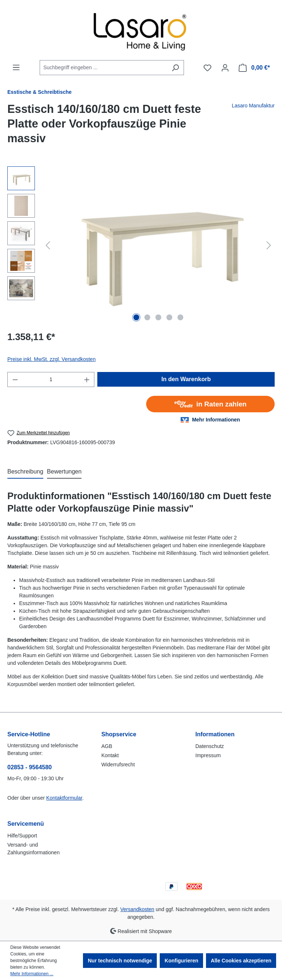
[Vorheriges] (48, 245)
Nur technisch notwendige (120, 961)
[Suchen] (175, 68)
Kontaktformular (64, 798)
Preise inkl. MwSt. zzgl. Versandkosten (51, 359)
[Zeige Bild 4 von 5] (169, 317)
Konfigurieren (181, 961)
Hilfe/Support (22, 836)
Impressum (208, 755)
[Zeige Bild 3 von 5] (158, 317)
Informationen (215, 734)
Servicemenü (26, 824)
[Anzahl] (51, 380)
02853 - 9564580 (30, 767)
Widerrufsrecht (118, 765)
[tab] (25, 472)
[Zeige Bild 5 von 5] (180, 317)
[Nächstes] (269, 245)
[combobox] (103, 68)
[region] (141, 245)
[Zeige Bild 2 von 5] (147, 317)
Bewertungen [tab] (64, 471)
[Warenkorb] (254, 68)
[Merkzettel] (207, 68)
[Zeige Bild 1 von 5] (136, 317)
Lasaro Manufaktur (253, 106)
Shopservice (119, 734)
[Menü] (16, 67)
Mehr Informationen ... (32, 974)
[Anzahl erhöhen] (87, 380)
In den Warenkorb (186, 379)
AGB (107, 746)
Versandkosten (138, 909)
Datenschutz (210, 746)
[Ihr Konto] (225, 68)
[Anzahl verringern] (15, 380)
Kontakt (110, 755)
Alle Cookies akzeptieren (241, 961)
